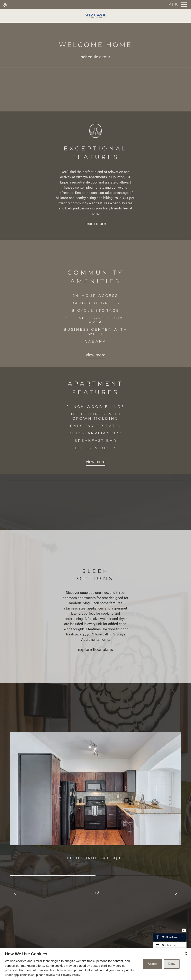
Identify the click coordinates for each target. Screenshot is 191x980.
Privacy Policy (70, 975)
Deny (172, 964)
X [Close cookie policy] (186, 954)
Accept (152, 964)
